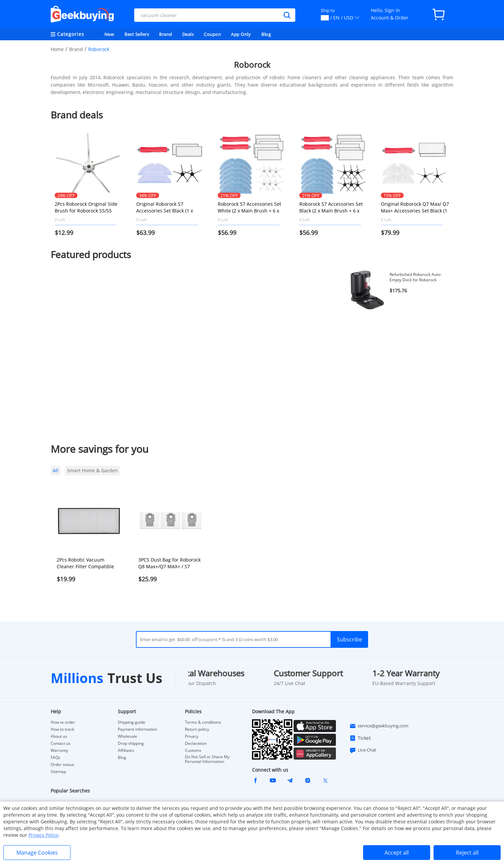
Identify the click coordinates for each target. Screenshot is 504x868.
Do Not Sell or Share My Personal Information (207, 759)
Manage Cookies (37, 853)
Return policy (197, 729)
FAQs (56, 758)
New (109, 34)
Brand (166, 34)
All (56, 470)
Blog (266, 34)
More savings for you (99, 449)
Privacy (192, 736)
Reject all (467, 853)
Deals (188, 34)
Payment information (137, 729)
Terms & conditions (203, 722)
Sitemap (58, 771)
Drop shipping (131, 743)
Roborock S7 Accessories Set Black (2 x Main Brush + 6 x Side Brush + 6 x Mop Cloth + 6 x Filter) (332, 207)
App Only (241, 34)
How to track (62, 729)
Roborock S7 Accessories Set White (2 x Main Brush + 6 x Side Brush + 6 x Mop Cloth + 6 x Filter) (250, 207)
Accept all (397, 853)
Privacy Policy (43, 835)
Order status (62, 765)
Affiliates (126, 751)
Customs (193, 751)
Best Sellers (137, 34)
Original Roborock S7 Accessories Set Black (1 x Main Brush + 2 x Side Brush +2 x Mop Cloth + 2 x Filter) (168, 207)
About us (59, 736)
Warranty (59, 751)
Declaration (196, 743)
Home (57, 49)
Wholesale (128, 736)
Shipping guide (132, 722)
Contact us (61, 743)
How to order (63, 722)
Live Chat (363, 750)
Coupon (212, 34)
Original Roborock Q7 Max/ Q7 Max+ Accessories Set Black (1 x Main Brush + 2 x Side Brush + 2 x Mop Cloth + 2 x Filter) (415, 207)
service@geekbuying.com (379, 726)
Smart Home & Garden (92, 470)
